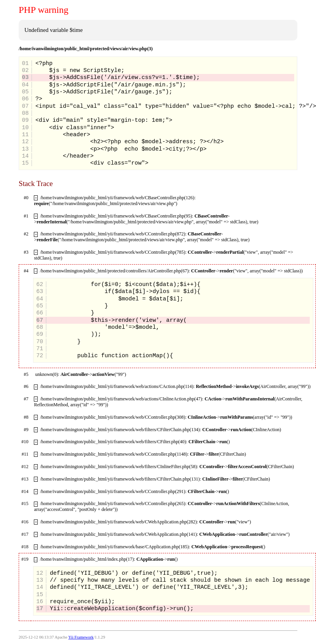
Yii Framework (81, 637)
